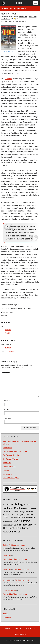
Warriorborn (7, 448)
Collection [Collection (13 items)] (7, 511)
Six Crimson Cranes (10, 459)
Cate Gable (7, 580)
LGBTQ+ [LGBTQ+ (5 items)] (6, 517)
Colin (5, 545)
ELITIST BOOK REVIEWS (14, 9)
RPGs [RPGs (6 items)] (20, 517)
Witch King (7, 463)
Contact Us (31, 629)
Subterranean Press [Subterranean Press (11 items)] (26, 525)
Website (8, 348)
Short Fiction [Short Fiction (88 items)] (22, 521)
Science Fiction (21, 22)
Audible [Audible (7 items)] (27, 505)
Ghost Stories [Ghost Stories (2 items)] (29, 512)
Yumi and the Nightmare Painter (15, 451)
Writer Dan (7, 555)
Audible (8, 333)
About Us (18, 629)
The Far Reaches (9, 467)
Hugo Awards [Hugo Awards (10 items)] (27, 515)
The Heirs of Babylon (11, 478)
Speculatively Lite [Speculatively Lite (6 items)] (10, 525)
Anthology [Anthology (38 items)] (17, 504)
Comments (7, 617)
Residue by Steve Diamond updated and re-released (19, 443)
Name (7, 401)
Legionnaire (7, 474)
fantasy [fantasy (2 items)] (22, 512)
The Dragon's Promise (11, 455)
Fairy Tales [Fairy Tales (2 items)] (16, 512)
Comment (5, 373)
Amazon (9, 51)
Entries (5, 614)
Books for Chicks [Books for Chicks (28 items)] (12, 508)
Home (7, 629)
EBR (19, 3)
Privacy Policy (21, 634)
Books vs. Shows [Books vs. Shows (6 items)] (29, 508)
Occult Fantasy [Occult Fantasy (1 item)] (14, 517)
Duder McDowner (9, 590)
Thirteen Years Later (17, 545)
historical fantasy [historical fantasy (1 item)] (17, 515)
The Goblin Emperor (21, 570)
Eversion (6, 470)
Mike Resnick (10, 22)
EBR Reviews (10, 351)
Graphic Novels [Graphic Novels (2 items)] (7, 515)
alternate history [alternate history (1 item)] (7, 505)
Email (7, 409)
